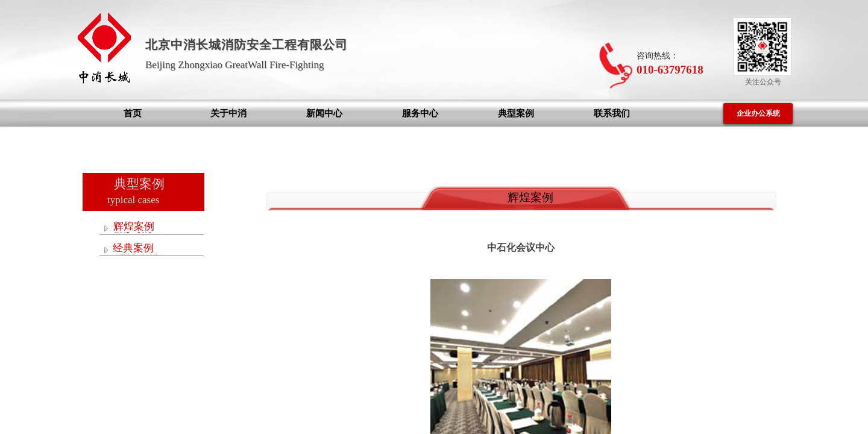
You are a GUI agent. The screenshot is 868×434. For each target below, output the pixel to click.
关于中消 (228, 113)
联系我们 (612, 113)
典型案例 (516, 113)
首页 (133, 113)
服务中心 (420, 113)
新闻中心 (324, 113)
